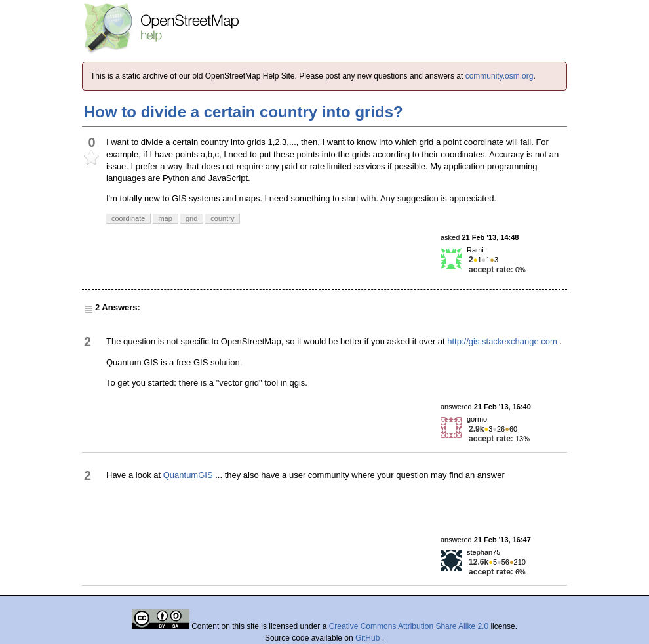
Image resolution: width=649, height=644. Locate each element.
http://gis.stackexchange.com (502, 341)
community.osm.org (500, 76)
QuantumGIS (188, 475)
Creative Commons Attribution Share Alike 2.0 (409, 626)
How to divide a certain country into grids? (244, 112)
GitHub (369, 638)
